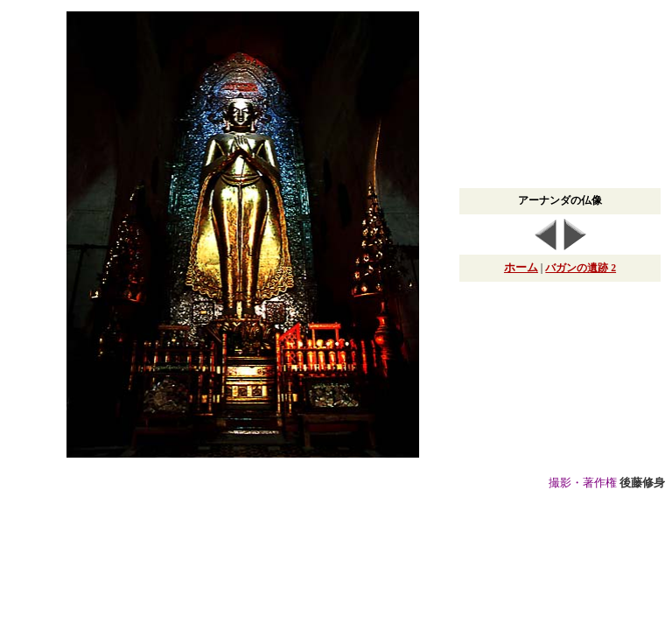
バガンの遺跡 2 (581, 268)
